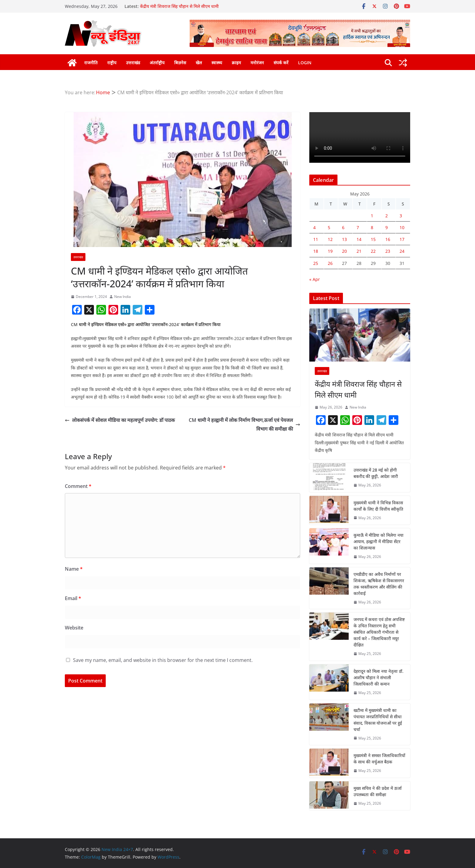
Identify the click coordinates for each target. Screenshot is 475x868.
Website (74, 628)
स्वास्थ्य (217, 63)
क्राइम (236, 63)
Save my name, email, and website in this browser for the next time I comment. (163, 660)
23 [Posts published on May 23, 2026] (388, 251)
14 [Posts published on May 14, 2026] (359, 239)
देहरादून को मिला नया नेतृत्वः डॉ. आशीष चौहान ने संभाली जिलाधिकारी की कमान (379, 678)
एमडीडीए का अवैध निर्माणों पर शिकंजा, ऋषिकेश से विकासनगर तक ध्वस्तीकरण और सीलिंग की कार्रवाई (379, 584)
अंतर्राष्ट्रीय (157, 63)
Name (74, 569)
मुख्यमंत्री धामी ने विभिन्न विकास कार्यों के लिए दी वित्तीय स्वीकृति (378, 506)
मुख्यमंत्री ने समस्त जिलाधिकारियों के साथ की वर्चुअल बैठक (379, 759)
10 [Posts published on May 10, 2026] (402, 227)
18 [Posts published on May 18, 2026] (316, 251)
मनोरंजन (257, 63)
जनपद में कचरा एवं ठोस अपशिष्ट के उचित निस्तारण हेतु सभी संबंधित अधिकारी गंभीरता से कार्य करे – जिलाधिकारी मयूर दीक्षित (379, 632)
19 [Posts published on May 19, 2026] (330, 251)
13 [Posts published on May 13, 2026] (344, 239)
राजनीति (91, 63)
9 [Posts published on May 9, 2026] (387, 227)
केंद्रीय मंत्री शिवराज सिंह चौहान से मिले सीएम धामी (179, 6)
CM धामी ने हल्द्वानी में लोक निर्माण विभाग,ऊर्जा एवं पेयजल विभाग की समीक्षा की (244, 424)
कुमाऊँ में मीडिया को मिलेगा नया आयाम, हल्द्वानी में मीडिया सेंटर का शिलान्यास (379, 541)
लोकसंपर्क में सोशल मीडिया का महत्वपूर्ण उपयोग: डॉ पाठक (120, 420)
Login (305, 63)
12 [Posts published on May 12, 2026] (330, 239)
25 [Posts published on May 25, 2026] (316, 263)
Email (73, 598)
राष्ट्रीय (112, 63)
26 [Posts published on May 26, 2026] (330, 263)
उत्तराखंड (133, 63)
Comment (78, 486)
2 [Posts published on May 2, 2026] (387, 216)
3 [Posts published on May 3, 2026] (401, 216)
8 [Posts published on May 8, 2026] (372, 227)
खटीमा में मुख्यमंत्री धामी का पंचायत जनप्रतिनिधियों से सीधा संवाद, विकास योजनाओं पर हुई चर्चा (378, 720)
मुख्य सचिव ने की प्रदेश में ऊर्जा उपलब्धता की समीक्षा (378, 791)
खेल (199, 63)
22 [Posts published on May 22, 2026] (373, 251)
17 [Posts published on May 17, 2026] (402, 239)
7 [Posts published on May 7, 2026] (358, 227)
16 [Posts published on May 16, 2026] (388, 239)
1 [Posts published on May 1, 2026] (372, 216)
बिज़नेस (180, 63)
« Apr (315, 279)
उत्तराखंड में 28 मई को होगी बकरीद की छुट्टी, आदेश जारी (376, 473)
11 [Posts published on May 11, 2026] (316, 239)
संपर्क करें (281, 63)
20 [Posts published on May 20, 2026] (344, 251)
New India (123, 297)
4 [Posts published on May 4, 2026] (314, 227)
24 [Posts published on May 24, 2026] (402, 251)
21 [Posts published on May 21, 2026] (359, 251)
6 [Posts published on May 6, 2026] (343, 227)
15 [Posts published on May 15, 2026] (373, 239)
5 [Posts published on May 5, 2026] (329, 227)
